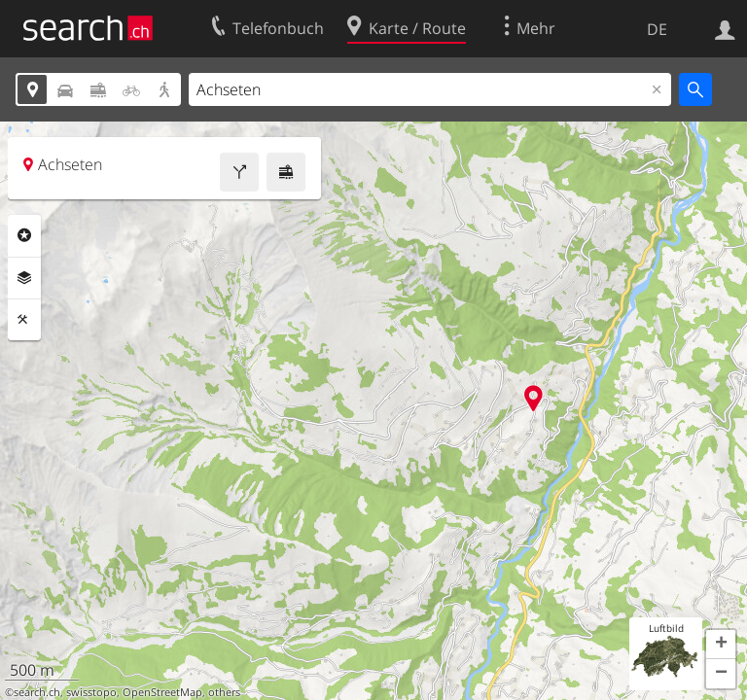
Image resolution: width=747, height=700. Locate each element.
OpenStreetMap (162, 692)
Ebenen (24, 278)
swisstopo (91, 692)
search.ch (37, 692)
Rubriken (24, 235)
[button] (721, 645)
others (224, 692)
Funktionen (24, 320)
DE (657, 29)
